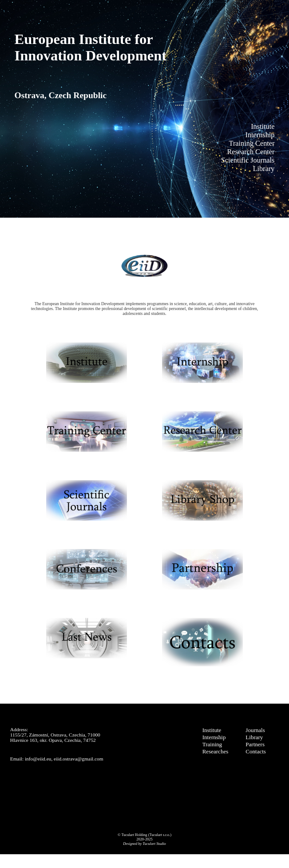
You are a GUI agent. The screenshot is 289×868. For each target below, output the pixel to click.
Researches (216, 751)
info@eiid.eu (38, 759)
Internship (214, 737)
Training (212, 744)
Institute (212, 730)
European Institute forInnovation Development (91, 47)
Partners (255, 744)
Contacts (256, 751)
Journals (255, 730)
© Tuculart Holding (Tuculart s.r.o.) (144, 835)
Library (254, 737)
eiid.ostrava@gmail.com (79, 759)
